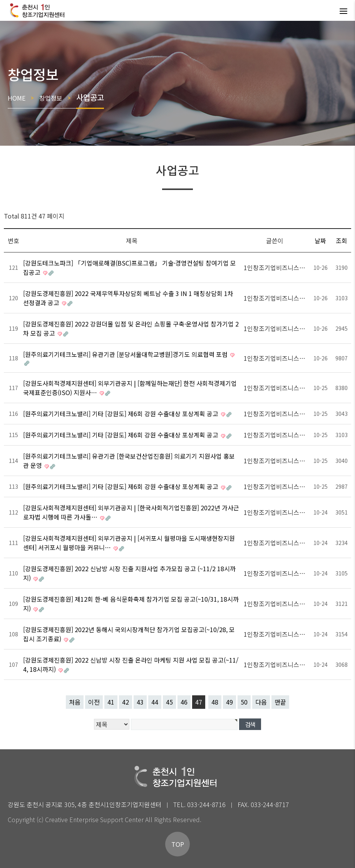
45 (169, 702)
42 (126, 702)
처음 (75, 702)
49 (229, 702)
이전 (94, 702)
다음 (261, 702)
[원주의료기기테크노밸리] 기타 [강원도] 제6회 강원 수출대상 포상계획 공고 (121, 414)
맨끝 (280, 702)
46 (184, 702)
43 (140, 702)
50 (244, 702)
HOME (17, 98)
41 (111, 702)
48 (215, 702)
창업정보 (51, 98)
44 (155, 702)
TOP (178, 844)
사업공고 (90, 97)
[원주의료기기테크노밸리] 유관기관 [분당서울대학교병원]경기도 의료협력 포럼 (126, 354)
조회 (342, 241)
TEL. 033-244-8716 (199, 804)
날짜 (320, 241)
